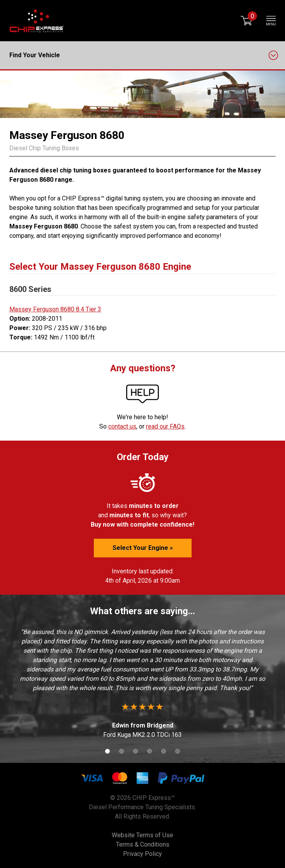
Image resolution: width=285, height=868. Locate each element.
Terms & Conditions (143, 844)
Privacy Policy (142, 854)
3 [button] (135, 751)
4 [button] (150, 751)
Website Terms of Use (142, 835)
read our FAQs (165, 426)
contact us (122, 426)
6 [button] (178, 751)
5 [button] (164, 751)
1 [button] (107, 751)
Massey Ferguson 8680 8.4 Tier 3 (55, 309)
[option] (142, 684)
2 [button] (121, 751)
